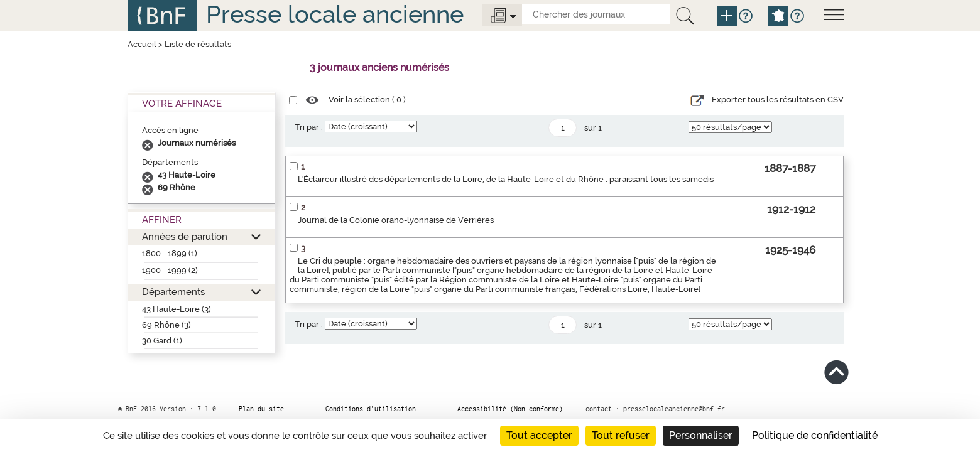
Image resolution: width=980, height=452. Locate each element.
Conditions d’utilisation (371, 409)
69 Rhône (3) (166, 325)
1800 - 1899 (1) (170, 253)
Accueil (142, 44)
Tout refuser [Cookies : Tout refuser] (621, 435)
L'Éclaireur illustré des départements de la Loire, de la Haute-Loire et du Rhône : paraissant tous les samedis (506, 179)
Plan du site (261, 409)
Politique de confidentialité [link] (815, 435)
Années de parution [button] (185, 236)
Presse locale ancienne (335, 14)
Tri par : (309, 127)
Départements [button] (173, 292)
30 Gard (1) (162, 341)
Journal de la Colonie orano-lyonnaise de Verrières (396, 220)
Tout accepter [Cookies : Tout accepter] (539, 435)
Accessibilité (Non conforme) (510, 409)
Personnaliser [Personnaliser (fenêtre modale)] (701, 435)
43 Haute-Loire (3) (177, 309)
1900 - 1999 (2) (170, 270)
